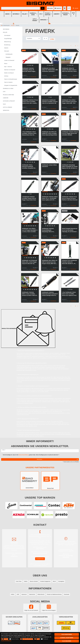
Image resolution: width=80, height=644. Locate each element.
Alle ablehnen (67, 641)
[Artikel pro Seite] (45, 38)
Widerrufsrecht (41, 594)
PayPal (38, 639)
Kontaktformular (40, 559)
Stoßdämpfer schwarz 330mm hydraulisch (49, 166)
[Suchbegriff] (21, 8)
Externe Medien (15, 639)
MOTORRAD (16, 14)
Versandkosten (33, 77)
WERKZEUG (43, 20)
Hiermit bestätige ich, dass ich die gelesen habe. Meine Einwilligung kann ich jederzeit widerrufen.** (31, 455)
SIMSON (7, 14)
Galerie (26, 581)
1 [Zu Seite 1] (73, 46)
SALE (73, 13)
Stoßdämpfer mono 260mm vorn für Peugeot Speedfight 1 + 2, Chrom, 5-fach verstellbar (30, 230)
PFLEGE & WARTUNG (48, 14)
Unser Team (19, 581)
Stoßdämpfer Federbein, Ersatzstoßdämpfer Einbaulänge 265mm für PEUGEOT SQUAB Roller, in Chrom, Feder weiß (49, 230)
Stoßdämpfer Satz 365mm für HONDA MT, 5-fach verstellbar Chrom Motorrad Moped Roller (50, 133)
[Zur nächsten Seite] (78, 46)
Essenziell (6, 639)
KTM (40, 14)
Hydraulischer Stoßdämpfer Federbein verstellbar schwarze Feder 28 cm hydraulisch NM (50, 102)
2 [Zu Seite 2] (76, 46)
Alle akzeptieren (67, 634)
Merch (54, 581)
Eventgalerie (61, 581)
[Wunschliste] (69, 8)
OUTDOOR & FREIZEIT (65, 14)
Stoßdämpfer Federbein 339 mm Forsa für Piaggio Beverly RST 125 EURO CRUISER (70, 133)
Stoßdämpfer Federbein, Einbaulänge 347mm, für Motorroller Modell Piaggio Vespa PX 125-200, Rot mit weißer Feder (29, 70)
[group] (30, 58)
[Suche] (43, 8)
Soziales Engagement (45, 581)
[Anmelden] (50, 8)
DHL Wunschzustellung (28, 639)
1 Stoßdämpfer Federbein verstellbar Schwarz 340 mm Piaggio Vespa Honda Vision (29, 198)
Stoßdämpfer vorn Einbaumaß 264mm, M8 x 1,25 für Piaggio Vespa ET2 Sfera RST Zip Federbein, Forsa (29, 262)
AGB (18, 594)
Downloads (67, 594)
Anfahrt (13, 594)
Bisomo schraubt (34, 581)
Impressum (24, 594)
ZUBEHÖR (56, 14)
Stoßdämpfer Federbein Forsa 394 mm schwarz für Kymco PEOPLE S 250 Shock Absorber (70, 198)
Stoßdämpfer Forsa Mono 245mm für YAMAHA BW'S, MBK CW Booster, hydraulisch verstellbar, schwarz (50, 70)
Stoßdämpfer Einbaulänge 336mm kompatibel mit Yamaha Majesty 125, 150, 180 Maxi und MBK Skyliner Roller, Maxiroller (70, 167)
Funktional (46, 639)
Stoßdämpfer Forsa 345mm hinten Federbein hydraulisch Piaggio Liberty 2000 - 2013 (69, 102)
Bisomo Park (50, 480)
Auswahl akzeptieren (67, 638)
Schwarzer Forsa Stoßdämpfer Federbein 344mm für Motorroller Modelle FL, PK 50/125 (70, 262)
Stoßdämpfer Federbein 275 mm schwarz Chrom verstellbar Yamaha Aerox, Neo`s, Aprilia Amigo (30, 102)
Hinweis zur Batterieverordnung (54, 594)
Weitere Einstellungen (6, 641)
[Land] (65, 8)
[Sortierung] (33, 38)
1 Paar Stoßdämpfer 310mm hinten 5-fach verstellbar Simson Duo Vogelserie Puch (69, 294)
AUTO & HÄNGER (35, 20)
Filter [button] (52, 39)
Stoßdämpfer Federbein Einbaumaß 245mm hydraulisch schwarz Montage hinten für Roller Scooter (50, 294)
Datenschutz (32, 594)
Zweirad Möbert (30, 480)
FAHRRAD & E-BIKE (33, 14)
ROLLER (24, 14)
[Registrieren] (58, 8)
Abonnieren (57, 459)
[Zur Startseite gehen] (5, 25)
